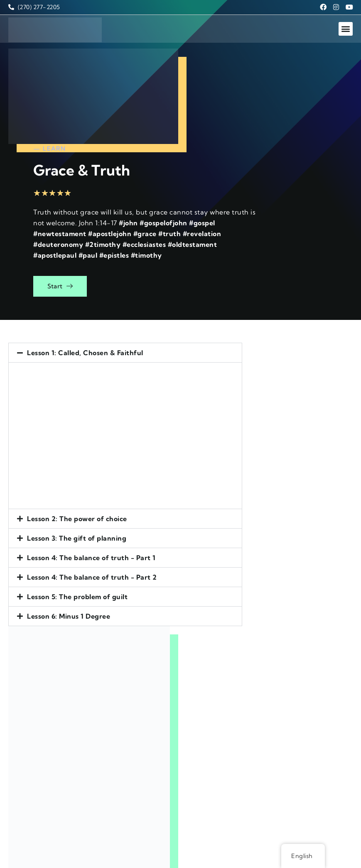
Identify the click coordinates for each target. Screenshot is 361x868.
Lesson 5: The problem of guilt (77, 495)
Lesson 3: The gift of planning (77, 437)
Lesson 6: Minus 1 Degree (69, 515)
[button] (346, 23)
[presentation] (234, 738)
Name (191, 596)
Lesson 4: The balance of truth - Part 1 (91, 456)
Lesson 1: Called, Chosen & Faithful (85, 251)
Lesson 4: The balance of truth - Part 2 (92, 476)
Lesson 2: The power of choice (77, 417)
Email (190, 624)
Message (195, 651)
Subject (193, 702)
